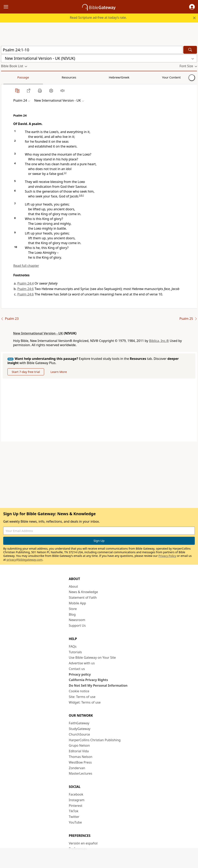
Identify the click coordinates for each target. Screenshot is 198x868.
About (73, 586)
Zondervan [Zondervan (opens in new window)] (77, 768)
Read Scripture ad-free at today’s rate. (98, 18)
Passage (10, 77)
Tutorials (75, 652)
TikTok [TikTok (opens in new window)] (74, 811)
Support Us (77, 625)
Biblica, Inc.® (159, 341)
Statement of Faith (83, 598)
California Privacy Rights (89, 680)
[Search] (190, 50)
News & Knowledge (83, 592)
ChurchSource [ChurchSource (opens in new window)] (79, 734)
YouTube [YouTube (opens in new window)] (75, 822)
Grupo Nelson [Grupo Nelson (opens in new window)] (79, 745)
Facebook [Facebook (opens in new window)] (76, 794)
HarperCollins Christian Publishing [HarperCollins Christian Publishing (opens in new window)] (95, 740)
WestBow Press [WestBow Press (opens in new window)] (80, 762)
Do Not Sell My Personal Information (98, 685)
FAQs (73, 646)
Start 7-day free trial (26, 372)
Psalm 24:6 (25, 289)
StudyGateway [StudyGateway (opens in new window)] (80, 729)
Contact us (77, 669)
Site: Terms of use (82, 697)
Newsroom (77, 620)
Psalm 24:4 (25, 283)
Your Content (80, 77)
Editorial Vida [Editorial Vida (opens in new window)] (79, 751)
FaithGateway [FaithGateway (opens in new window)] (79, 723)
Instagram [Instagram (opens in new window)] (77, 800)
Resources (30, 77)
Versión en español (83, 843)
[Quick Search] (92, 50)
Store (73, 609)
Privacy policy (80, 674)
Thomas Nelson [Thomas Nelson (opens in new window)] (81, 757)
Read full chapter (26, 266)
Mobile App (77, 603)
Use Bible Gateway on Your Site (92, 657)
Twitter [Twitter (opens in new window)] (74, 817)
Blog (72, 614)
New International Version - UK (38, 333)
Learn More (59, 372)
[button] (192, 7)
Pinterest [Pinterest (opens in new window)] (76, 806)
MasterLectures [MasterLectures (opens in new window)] (81, 773)
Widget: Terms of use (85, 702)
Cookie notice (79, 691)
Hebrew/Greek (54, 77)
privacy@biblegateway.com (25, 560)
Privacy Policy (167, 556)
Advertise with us (82, 663)
